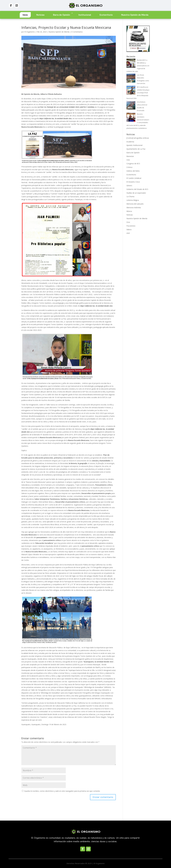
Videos (129, 230)
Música (129, 211)
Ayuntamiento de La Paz (136, 149)
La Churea (130, 196)
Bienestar (130, 156)
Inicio (25, 15)
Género (129, 186)
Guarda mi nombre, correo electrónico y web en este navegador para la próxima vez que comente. (62, 791)
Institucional (85, 15)
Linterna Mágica (133, 200)
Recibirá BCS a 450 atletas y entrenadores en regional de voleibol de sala (138, 66)
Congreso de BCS (133, 164)
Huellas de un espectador (136, 193)
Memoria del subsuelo (135, 204)
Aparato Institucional (134, 145)
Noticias (40, 15)
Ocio (128, 222)
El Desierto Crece (133, 182)
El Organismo (30, 32)
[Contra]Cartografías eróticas (138, 138)
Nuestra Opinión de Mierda (135, 15)
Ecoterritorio (106, 15)
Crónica (129, 167)
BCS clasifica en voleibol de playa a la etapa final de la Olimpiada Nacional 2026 (138, 93)
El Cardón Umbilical (134, 178)
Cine (128, 160)
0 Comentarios (77, 32)
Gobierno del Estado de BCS (137, 189)
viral (128, 233)
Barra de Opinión (62, 15)
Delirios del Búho (133, 171)
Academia (130, 142)
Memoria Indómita (134, 208)
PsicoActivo (131, 226)
